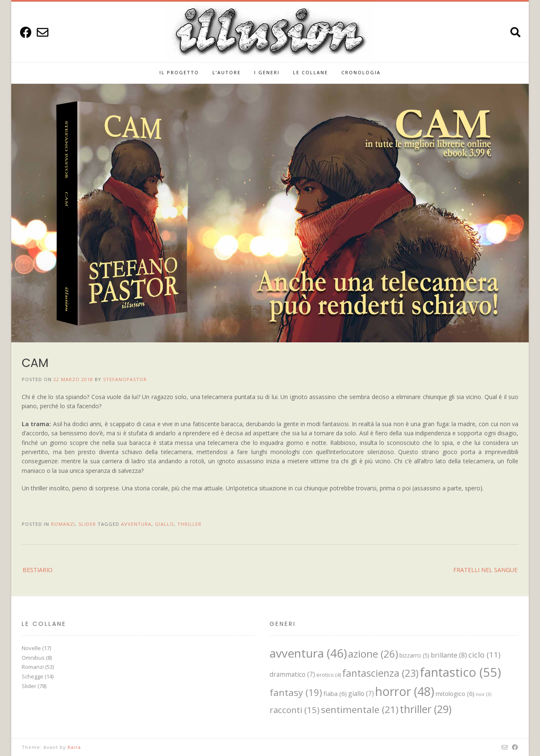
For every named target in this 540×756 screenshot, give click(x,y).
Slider (87, 524)
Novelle (31, 648)
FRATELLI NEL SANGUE (485, 570)
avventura (136, 524)
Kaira (74, 747)
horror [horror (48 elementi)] (405, 691)
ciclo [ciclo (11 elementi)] (484, 654)
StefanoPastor (125, 379)
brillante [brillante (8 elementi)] (449, 655)
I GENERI (267, 72)
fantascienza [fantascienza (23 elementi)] (380, 673)
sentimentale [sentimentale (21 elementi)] (360, 710)
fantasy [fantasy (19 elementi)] (296, 692)
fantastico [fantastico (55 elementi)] (461, 672)
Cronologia (361, 72)
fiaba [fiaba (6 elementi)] (335, 693)
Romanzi (63, 524)
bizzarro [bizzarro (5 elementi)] (414, 655)
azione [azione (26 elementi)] (373, 654)
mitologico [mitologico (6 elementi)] (455, 693)
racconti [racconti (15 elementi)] (295, 710)
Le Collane (310, 72)
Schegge (33, 676)
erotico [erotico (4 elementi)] (329, 675)
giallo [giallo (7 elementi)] (361, 693)
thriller (189, 524)
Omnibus (33, 658)
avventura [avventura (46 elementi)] (308, 653)
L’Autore (227, 72)
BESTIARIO (38, 570)
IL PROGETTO (179, 72)
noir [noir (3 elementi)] (483, 694)
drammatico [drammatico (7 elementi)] (292, 674)
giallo (164, 524)
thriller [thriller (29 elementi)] (426, 709)
